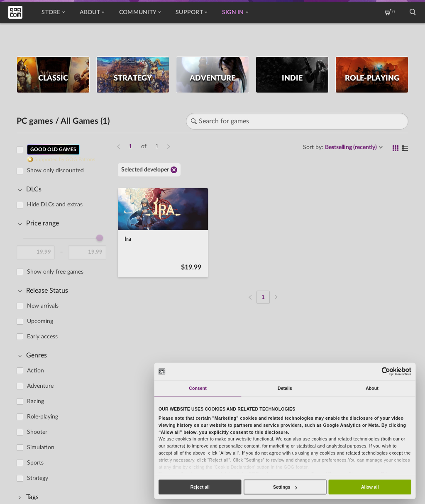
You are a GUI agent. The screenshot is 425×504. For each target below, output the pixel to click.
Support (191, 12)
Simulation (41, 448)
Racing (35, 401)
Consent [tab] (198, 388)
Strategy (38, 478)
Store (53, 12)
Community (140, 12)
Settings (285, 487)
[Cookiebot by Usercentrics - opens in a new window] (386, 371)
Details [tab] (285, 388)
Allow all (370, 487)
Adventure (40, 386)
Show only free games (55, 272)
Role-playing (43, 417)
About (92, 12)
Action (35, 371)
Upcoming (40, 321)
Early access (42, 337)
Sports (35, 463)
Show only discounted (55, 171)
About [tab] (372, 388)
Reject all (200, 487)
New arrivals (43, 306)
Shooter (37, 432)
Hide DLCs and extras (55, 205)
